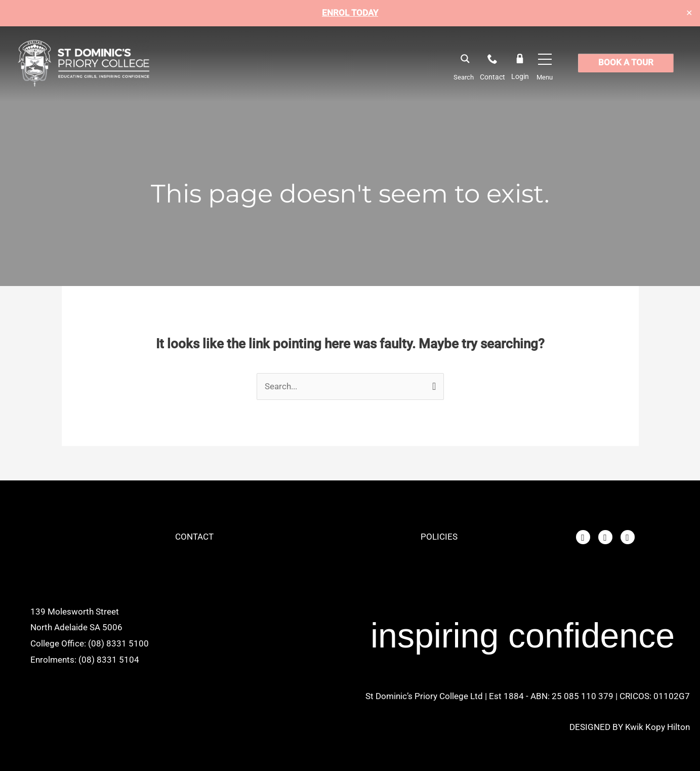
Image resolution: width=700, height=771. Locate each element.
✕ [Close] (689, 13)
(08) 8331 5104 (109, 660)
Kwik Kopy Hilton (657, 727)
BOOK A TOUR (626, 63)
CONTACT (194, 537)
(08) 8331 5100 (118, 644)
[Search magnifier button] (465, 59)
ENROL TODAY (350, 13)
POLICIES (439, 537)
